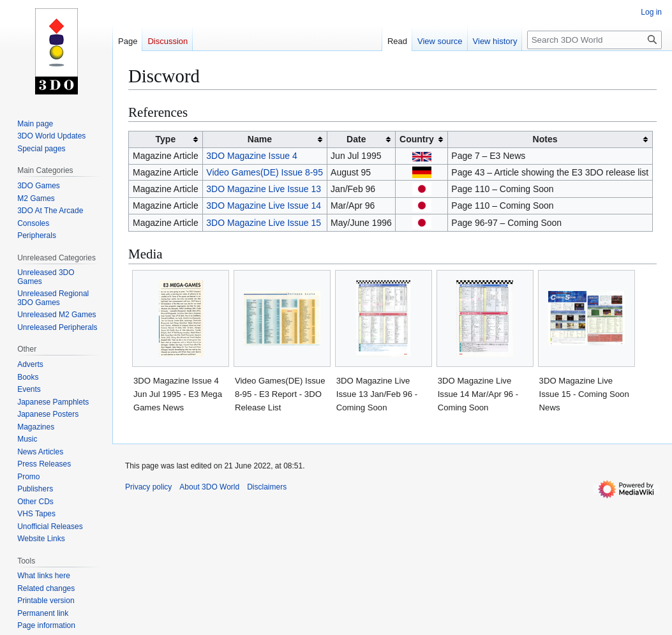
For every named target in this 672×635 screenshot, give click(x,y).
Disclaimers (267, 487)
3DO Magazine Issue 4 (251, 156)
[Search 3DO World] (594, 40)
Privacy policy (148, 487)
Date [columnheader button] (356, 139)
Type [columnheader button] (166, 139)
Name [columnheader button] (260, 139)
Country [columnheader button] (417, 139)
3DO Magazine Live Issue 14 (264, 205)
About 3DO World (209, 487)
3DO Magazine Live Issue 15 (264, 223)
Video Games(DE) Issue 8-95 (265, 172)
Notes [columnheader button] (545, 139)
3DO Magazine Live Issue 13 (264, 189)
